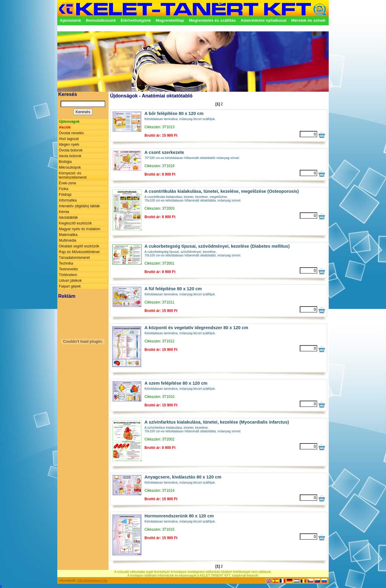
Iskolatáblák (68, 218)
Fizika (63, 189)
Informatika (68, 200)
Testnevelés (68, 269)
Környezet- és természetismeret (73, 175)
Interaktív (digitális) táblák (79, 206)
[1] (218, 104)
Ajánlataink (70, 20)
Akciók (65, 127)
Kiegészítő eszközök (75, 223)
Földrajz (65, 195)
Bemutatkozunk (101, 20)
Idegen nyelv (69, 145)
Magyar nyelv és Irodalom (79, 229)
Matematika (68, 235)
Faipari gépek (70, 286)
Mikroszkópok (70, 167)
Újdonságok (69, 122)
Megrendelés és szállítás (212, 20)
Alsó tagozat (69, 139)
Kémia (64, 212)
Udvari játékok (70, 281)
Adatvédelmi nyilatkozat (264, 20)
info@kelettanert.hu (92, 580)
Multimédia (68, 240)
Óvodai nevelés (71, 133)
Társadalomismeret (74, 258)
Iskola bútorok (70, 156)
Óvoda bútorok (71, 150)
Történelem (68, 275)
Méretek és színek (308, 20)
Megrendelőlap (170, 20)
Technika (66, 263)
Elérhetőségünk (136, 20)
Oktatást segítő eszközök (79, 246)
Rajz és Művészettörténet (79, 252)
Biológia (65, 162)
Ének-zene (67, 183)
